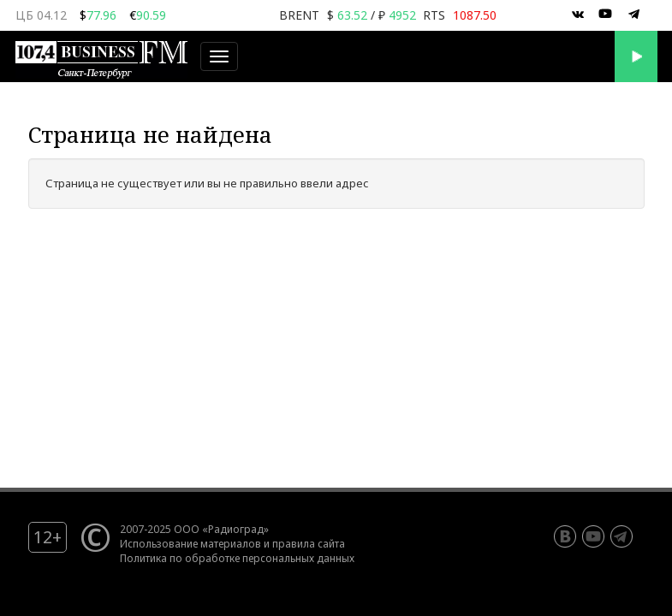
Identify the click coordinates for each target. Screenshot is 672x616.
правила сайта (309, 543)
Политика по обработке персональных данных (237, 558)
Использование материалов (190, 543)
